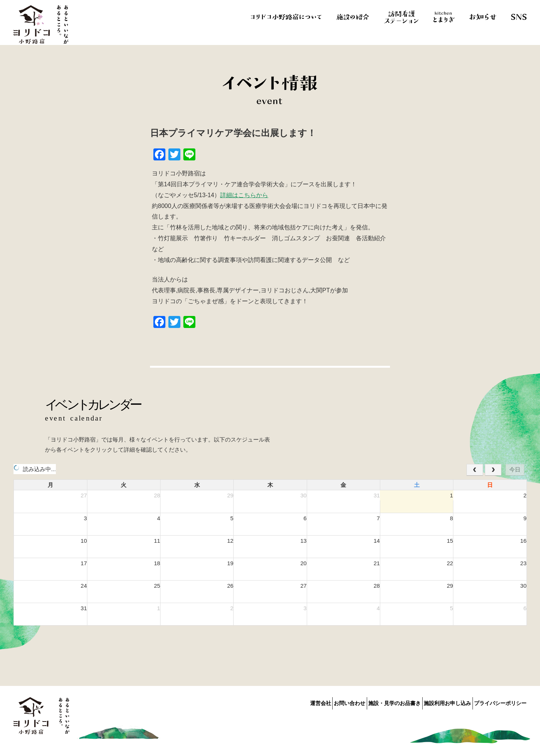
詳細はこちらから (244, 195)
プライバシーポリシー (500, 702)
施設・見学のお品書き (377, 702)
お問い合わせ (324, 702)
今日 (515, 469)
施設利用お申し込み (439, 702)
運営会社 (286, 702)
